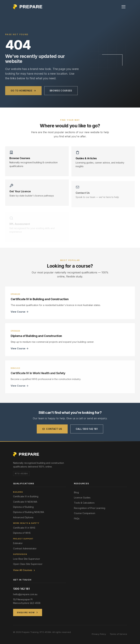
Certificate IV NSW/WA (25, 502)
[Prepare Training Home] (28, 7)
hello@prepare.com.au (25, 594)
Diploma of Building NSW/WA (29, 512)
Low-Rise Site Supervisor (27, 559)
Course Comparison (85, 513)
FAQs (77, 519)
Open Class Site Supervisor (28, 564)
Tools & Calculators (84, 503)
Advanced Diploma (23, 517)
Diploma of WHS (22, 533)
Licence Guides (82, 498)
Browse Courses (61, 93)
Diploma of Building (23, 507)
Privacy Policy (99, 634)
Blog (76, 492)
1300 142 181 (21, 589)
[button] (123, 7)
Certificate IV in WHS (24, 528)
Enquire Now (28, 612)
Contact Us (52, 431)
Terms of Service (118, 634)
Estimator (18, 543)
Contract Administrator (25, 548)
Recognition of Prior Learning (90, 508)
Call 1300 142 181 (87, 431)
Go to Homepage (23, 93)
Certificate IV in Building (26, 496)
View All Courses (24, 570)
